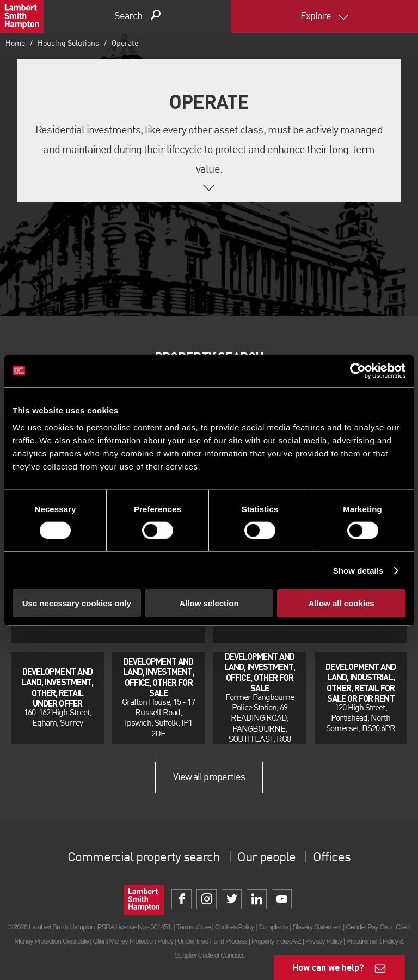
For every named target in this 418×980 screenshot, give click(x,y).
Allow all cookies (342, 603)
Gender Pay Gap (368, 927)
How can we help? (328, 967)
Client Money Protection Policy (133, 941)
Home (15, 44)
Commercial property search (143, 858)
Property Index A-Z (276, 941)
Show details (358, 570)
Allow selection (209, 603)
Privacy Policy (324, 941)
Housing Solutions (68, 44)
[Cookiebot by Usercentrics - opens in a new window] (358, 370)
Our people (266, 858)
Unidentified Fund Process (212, 941)
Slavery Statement (317, 927)
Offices (331, 858)
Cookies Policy (235, 927)
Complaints (273, 927)
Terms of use (193, 927)
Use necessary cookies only (77, 603)
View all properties (209, 777)
